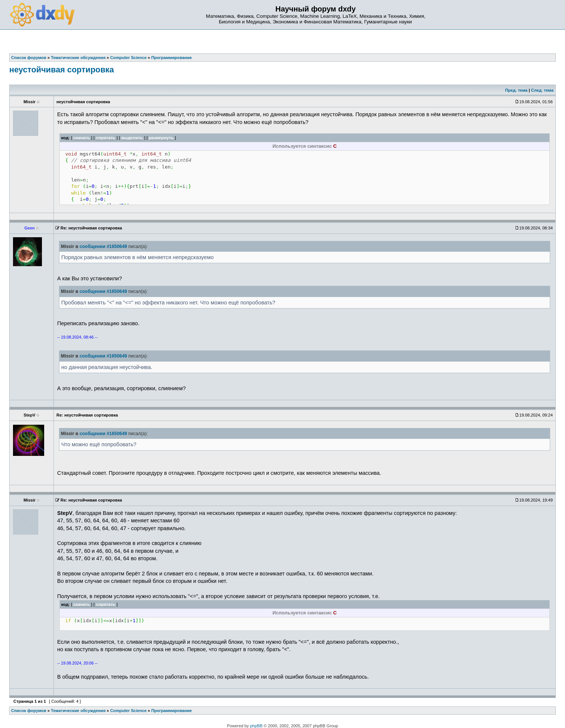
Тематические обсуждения (78, 711)
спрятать (105, 138)
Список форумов (29, 711)
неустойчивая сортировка (62, 70)
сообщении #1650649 (103, 247)
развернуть (161, 138)
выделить (132, 138)
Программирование (171, 711)
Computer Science (128, 711)
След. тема (542, 90)
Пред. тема (516, 90)
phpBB (257, 726)
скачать (82, 138)
